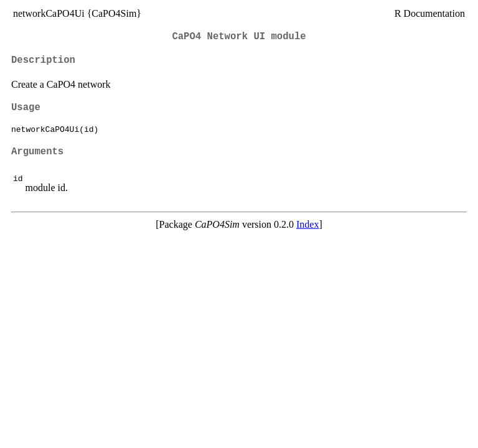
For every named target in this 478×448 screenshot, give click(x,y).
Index (307, 224)
